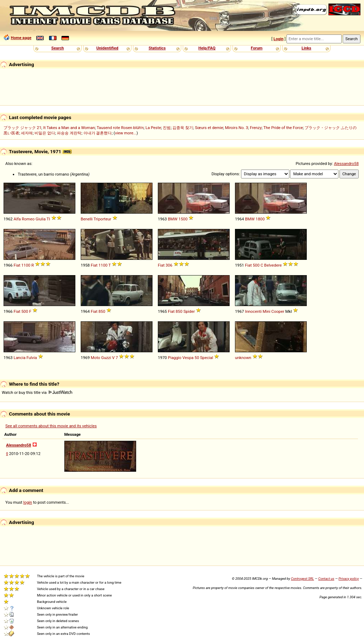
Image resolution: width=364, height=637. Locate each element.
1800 (260, 219)
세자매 (27, 133)
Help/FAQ (207, 48)
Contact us (326, 579)
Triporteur (102, 219)
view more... (126, 133)
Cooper (278, 311)
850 (102, 311)
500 (256, 265)
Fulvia (32, 358)
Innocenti (253, 311)
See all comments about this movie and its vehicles (51, 426)
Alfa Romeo (24, 219)
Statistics (157, 48)
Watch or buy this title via (37, 392)
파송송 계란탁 (69, 133)
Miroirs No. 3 (237, 128)
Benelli (87, 219)
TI (48, 219)
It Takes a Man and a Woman (69, 128)
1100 (26, 265)
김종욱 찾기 (183, 128)
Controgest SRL (302, 579)
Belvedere (273, 265)
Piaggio (175, 358)
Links (306, 48)
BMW (173, 219)
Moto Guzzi (101, 358)
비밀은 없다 (45, 133)
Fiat (17, 265)
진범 (167, 128)
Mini (267, 311)
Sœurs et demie (209, 128)
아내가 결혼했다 (98, 133)
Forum (257, 48)
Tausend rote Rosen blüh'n (120, 128)
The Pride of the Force (283, 128)
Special (207, 358)
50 (197, 358)
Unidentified (107, 48)
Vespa (188, 358)
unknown (243, 358)
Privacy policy (349, 579)
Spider (189, 311)
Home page (21, 38)
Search (57, 48)
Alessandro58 (346, 164)
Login (278, 39)
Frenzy (256, 128)
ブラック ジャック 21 (22, 128)
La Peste (153, 128)
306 (169, 265)
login (28, 502)
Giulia (41, 219)
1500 (183, 219)
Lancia (19, 358)
